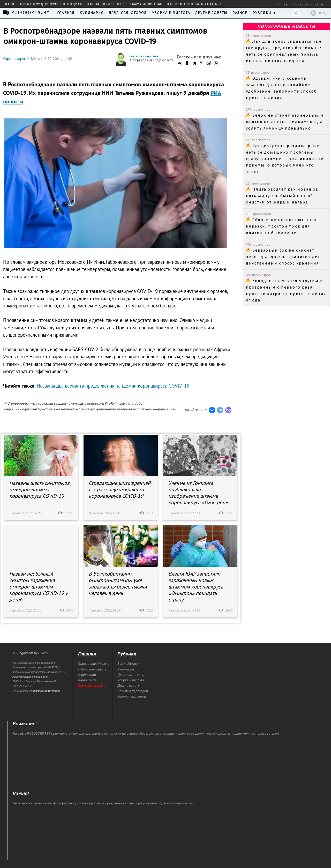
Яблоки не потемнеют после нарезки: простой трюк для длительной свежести (283, 226)
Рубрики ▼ (265, 13)
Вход (318, 13)
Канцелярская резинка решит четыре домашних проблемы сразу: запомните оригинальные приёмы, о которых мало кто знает (285, 159)
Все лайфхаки (128, 664)
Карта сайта (87, 680)
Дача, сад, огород (128, 13)
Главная (66, 13)
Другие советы (211, 13)
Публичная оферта (92, 669)
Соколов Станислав (144, 56)
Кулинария (92, 13)
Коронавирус (14, 59)
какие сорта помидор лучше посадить (44, 4)
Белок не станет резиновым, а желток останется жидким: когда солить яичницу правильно (285, 122)
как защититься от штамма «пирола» (125, 4)
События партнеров (133, 691)
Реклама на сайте (92, 686)
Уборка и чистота (171, 13)
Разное (240, 13)
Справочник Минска (94, 664)
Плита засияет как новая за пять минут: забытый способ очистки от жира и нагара (282, 196)
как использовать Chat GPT (195, 4)
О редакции (87, 675)
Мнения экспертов (132, 696)
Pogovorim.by (27, 653)
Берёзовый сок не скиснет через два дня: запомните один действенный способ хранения (284, 257)
